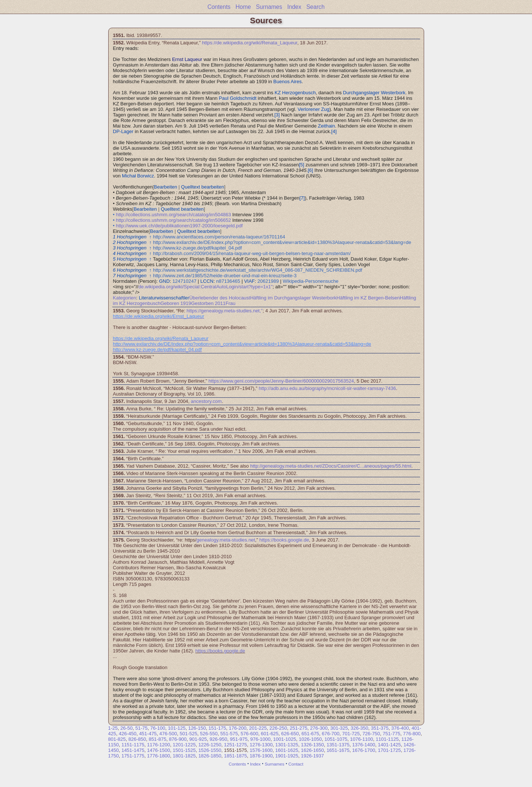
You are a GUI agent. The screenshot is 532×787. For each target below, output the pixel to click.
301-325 (339, 728)
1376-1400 (364, 745)
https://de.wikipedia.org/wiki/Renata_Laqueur (250, 43)
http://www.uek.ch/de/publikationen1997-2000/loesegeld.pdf (179, 226)
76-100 (158, 728)
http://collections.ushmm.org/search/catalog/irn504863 (173, 215)
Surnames (269, 7)
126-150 (197, 728)
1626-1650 (312, 750)
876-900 (178, 739)
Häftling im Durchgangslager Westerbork (293, 298)
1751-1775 (133, 756)
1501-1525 (184, 750)
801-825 (117, 739)
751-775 (392, 734)
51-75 (141, 728)
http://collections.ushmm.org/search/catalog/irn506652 (173, 220)
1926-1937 (313, 756)
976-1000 (260, 739)
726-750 (371, 734)
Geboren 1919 (176, 303)
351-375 (380, 728)
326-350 (359, 728)
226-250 (278, 728)
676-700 (331, 734)
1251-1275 (235, 745)
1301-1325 (287, 745)
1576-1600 (261, 750)
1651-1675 (338, 750)
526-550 (209, 734)
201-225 (258, 728)
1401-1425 (389, 745)
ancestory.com (207, 401)
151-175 (217, 728)
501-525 (188, 734)
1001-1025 (284, 739)
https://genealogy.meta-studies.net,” (225, 311)
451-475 (148, 734)
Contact (296, 764)
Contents (219, 7)
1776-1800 (158, 756)
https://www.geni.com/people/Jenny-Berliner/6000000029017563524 (281, 381)
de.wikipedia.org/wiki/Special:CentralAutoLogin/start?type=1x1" (205, 287)
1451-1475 (133, 750)
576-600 (249, 734)
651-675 (310, 734)
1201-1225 (184, 745)
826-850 (137, 739)
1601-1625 (287, 750)
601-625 (270, 734)
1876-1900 (261, 756)
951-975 (239, 739)
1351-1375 (338, 745)
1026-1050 (310, 739)
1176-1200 (158, 745)
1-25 (113, 728)
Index (294, 7)
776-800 (412, 734)
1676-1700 (364, 750)
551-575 (229, 734)
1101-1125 (387, 739)
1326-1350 (313, 745)
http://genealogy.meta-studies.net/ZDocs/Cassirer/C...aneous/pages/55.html (331, 466)
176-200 (238, 728)
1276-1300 (261, 745)
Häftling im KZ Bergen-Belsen (368, 298)
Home (243, 7)
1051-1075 (336, 739)
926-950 (218, 739)
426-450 (127, 734)
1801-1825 (184, 756)
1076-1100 (362, 739)
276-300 (319, 728)
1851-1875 (235, 756)
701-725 (351, 734)
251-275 (299, 728)
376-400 (400, 728)
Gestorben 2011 (208, 303)
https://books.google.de (284, 540)
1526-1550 (210, 750)
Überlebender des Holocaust (220, 298)
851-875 (157, 739)
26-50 (127, 728)
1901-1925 (287, 756)
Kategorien (125, 298)
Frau (230, 303)
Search (315, 7)
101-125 (177, 728)
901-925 (198, 739)
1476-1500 (158, 750)
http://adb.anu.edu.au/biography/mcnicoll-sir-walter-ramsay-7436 (327, 388)
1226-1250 (210, 745)
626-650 (290, 734)
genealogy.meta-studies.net (226, 540)
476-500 (168, 734)
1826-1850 (210, 756)
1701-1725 (389, 750)
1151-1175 (133, 745)
